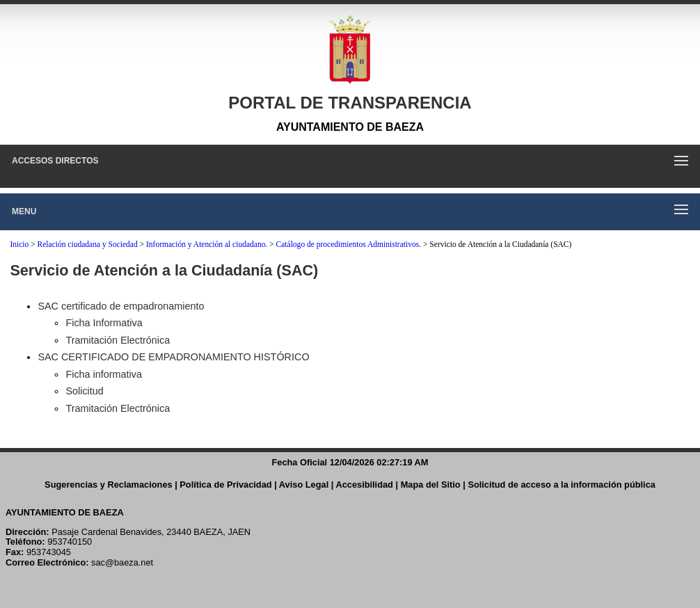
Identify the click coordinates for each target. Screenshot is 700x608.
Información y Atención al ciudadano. (207, 244)
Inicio (19, 244)
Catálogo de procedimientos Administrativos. (349, 244)
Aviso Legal (304, 485)
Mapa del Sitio (431, 485)
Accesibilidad (364, 485)
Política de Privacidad (225, 485)
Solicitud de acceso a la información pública (562, 485)
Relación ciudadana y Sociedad (88, 244)
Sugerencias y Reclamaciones (109, 485)
